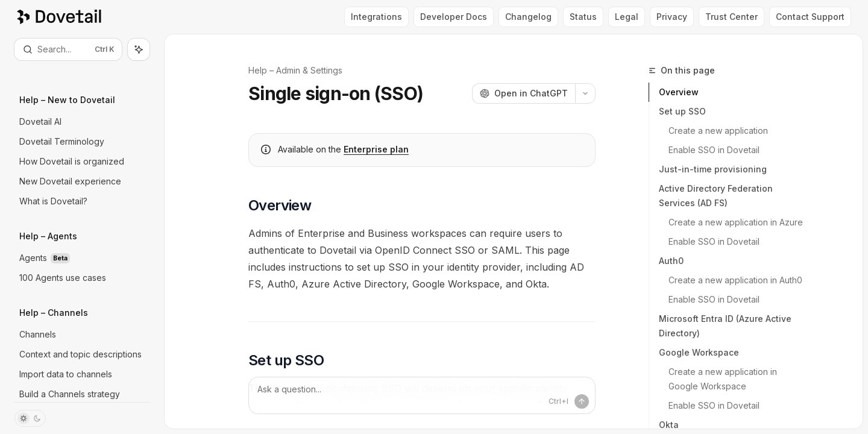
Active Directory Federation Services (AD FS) (716, 196)
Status (583, 17)
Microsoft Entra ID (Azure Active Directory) (725, 326)
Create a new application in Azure (736, 222)
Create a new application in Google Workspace (724, 379)
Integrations (376, 17)
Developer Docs (454, 17)
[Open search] (68, 49)
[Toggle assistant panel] (139, 49)
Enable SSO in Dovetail (714, 150)
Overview (679, 92)
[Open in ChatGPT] (524, 93)
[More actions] (585, 93)
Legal (627, 17)
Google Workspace (699, 352)
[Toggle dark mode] (30, 418)
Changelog (528, 17)
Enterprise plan (376, 149)
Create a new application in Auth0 (735, 280)
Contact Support (810, 17)
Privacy (672, 17)
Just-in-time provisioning (713, 169)
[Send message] (582, 401)
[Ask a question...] (422, 395)
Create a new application (718, 131)
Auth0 (671, 261)
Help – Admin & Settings (295, 70)
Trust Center (731, 17)
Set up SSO (682, 111)
